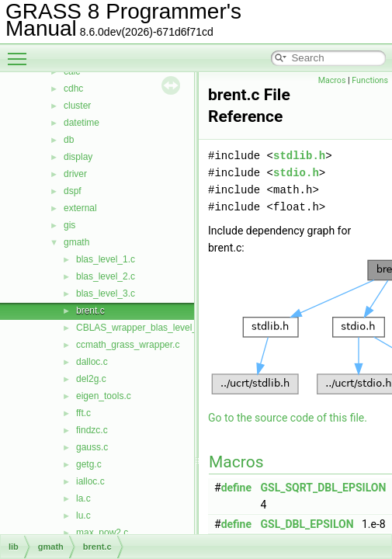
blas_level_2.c (106, 276)
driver (75, 174)
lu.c (83, 516)
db (69, 140)
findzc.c (92, 430)
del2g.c (91, 379)
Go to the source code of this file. (288, 418)
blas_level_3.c (106, 293)
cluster (77, 106)
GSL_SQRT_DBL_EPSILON (324, 488)
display (78, 157)
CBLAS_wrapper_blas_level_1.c (143, 328)
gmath (76, 242)
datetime (82, 123)
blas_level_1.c (106, 259)
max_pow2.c (102, 533)
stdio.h (296, 173)
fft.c (83, 413)
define (236, 488)
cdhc (73, 89)
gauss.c (92, 447)
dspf (73, 191)
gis (69, 225)
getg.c (89, 464)
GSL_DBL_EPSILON (307, 524)
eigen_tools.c (104, 396)
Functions (370, 80)
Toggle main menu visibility (21, 52)
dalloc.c (92, 362)
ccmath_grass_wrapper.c (128, 345)
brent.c (90, 311)
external (80, 208)
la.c (83, 498)
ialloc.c (90, 481)
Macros (332, 80)
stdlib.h (299, 156)
